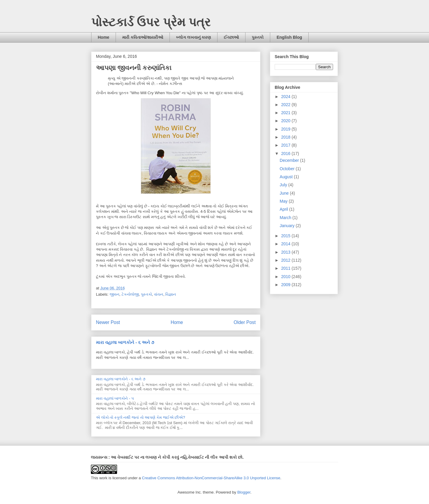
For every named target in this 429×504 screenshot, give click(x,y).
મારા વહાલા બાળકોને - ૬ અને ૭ (125, 342)
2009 (286, 285)
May (284, 201)
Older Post (245, 322)
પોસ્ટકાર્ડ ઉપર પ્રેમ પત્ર (151, 22)
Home (104, 37)
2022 (286, 105)
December (290, 160)
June (285, 193)
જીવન (115, 294)
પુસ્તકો (258, 37)
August (287, 177)
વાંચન (159, 294)
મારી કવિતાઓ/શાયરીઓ (143, 37)
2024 (286, 97)
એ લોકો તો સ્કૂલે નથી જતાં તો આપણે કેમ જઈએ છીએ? (140, 417)
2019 (286, 129)
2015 (286, 236)
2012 (286, 260)
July (284, 185)
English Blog (289, 37)
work (103, 478)
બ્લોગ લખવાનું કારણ (194, 37)
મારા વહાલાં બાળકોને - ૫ (115, 398)
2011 (286, 268)
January (288, 226)
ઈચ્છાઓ (231, 37)
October (288, 169)
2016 (286, 153)
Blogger (244, 492)
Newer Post (108, 322)
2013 (286, 252)
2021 (286, 113)
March (286, 218)
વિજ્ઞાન (171, 294)
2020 (286, 121)
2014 (286, 244)
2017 (286, 145)
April (285, 209)
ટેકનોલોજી (130, 294)
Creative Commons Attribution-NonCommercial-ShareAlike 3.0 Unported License (211, 478)
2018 (286, 137)
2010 (286, 277)
